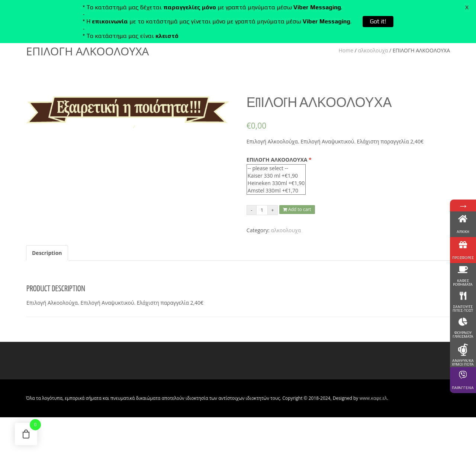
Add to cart (297, 209)
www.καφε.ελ (373, 398)
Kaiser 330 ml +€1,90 (276, 176)
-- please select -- (276, 168)
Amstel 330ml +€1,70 (276, 191)
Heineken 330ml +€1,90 (276, 183)
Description (47, 253)
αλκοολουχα (373, 50)
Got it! (378, 21)
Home (346, 50)
